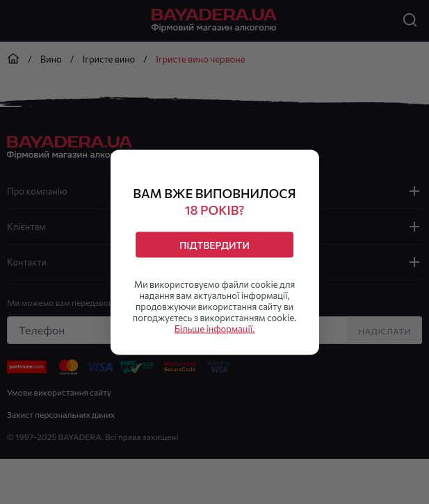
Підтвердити (214, 244)
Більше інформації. (215, 328)
